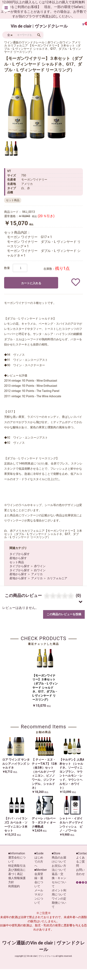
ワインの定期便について (59, 903)
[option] (37, 106)
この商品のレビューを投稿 (64, 614)
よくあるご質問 (80, 862)
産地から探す (18, 558)
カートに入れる (31, 283)
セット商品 (17, 562)
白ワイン (40, 570)
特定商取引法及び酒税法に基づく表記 (17, 870)
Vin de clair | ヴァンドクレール (39, 26)
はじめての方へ (39, 862)
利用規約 (14, 886)
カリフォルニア (57, 578)
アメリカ (37, 574)
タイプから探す (20, 554)
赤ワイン (40, 566)
